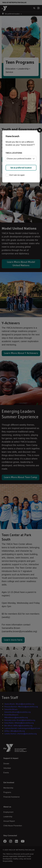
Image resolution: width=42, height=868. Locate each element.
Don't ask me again (15, 175)
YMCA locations (14, 153)
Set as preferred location (21, 168)
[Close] (40, 130)
